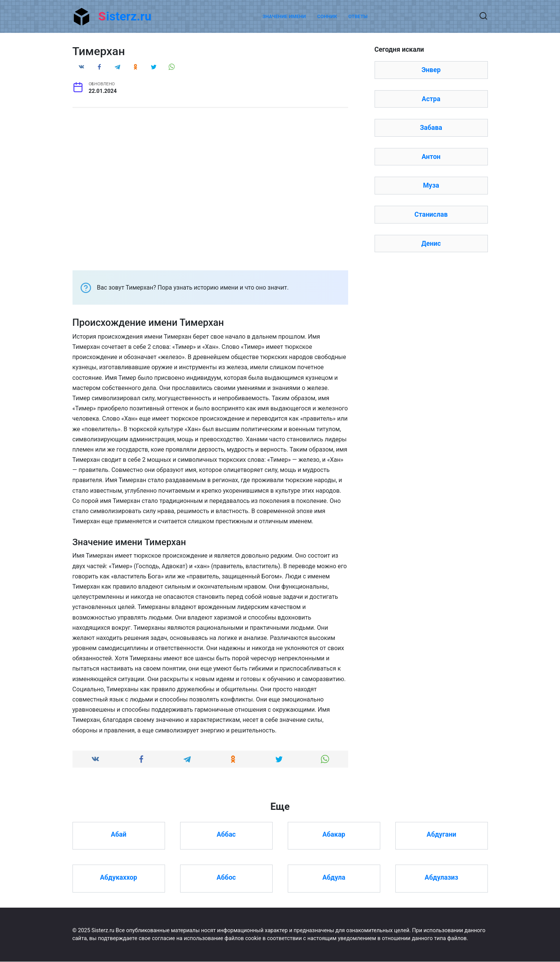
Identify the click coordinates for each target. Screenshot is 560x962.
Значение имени (284, 16)
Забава (431, 128)
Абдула (334, 877)
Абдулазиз (442, 877)
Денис (431, 244)
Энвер (431, 70)
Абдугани (441, 834)
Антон (431, 157)
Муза (431, 185)
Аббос (226, 877)
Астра (431, 99)
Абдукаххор (119, 877)
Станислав (431, 214)
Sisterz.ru (125, 16)
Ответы (358, 16)
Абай (118, 834)
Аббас (226, 834)
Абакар (334, 834)
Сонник (327, 16)
